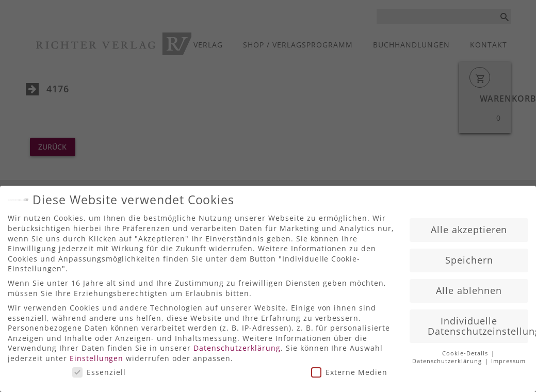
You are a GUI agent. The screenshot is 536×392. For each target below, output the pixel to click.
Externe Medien (349, 369)
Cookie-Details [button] (466, 350)
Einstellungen (97, 355)
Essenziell (99, 369)
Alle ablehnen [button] (469, 287)
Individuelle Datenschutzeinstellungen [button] (478, 322)
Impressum (508, 358)
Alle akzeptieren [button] (469, 226)
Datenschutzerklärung (237, 345)
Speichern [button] (469, 256)
